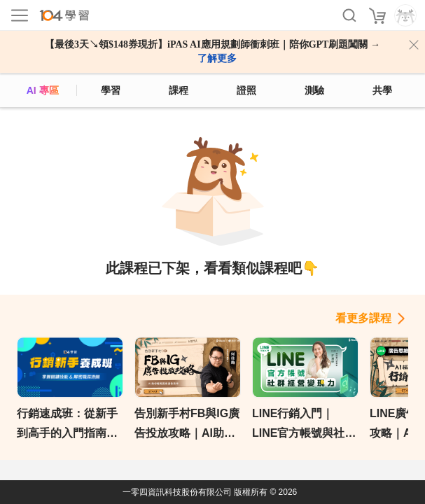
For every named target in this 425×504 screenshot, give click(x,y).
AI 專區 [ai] (43, 90)
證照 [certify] (246, 90)
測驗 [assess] (314, 90)
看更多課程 (363, 318)
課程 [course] (179, 90)
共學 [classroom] (382, 90)
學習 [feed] (111, 90)
